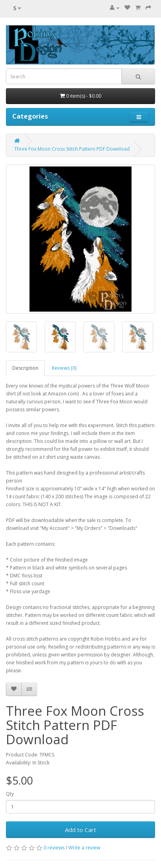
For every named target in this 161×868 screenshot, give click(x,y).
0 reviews (54, 848)
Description (25, 368)
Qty (10, 794)
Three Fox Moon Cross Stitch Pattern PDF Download (72, 149)
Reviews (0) (64, 368)
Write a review (84, 848)
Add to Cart (80, 830)
